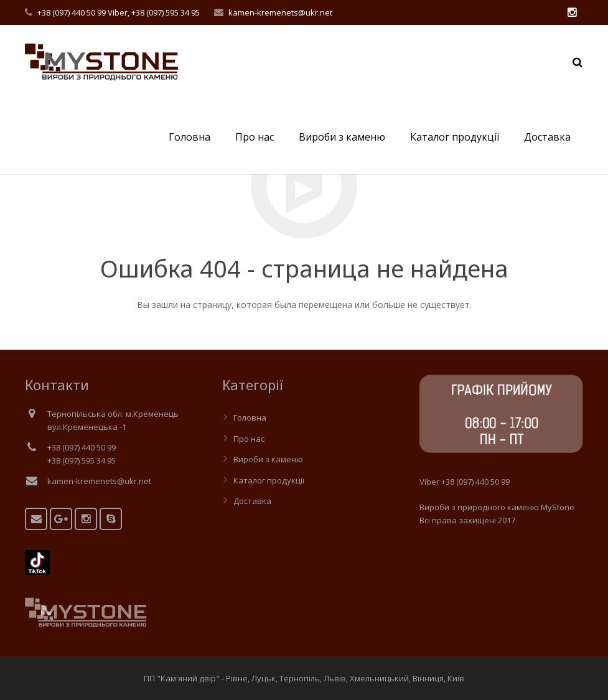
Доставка (252, 501)
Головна (250, 418)
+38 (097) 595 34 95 (166, 12)
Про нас (249, 439)
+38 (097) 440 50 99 (72, 12)
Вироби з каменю (268, 459)
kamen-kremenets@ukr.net (280, 12)
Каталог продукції (269, 480)
